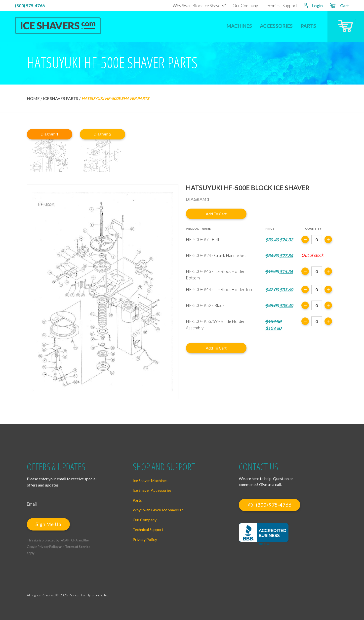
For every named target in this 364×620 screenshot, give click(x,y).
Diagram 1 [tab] (49, 134)
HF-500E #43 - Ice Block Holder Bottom (215, 275)
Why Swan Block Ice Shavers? (199, 6)
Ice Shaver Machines (150, 480)
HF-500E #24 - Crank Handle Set (216, 255)
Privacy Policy (48, 547)
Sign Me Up (48, 524)
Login (313, 6)
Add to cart (216, 214)
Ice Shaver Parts (61, 98)
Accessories (276, 26)
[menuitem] (239, 23)
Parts (308, 26)
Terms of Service (78, 547)
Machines (239, 26)
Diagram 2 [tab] (102, 134)
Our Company (245, 6)
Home (33, 98)
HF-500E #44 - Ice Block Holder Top (219, 289)
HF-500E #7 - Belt (203, 240)
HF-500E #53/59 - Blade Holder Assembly (215, 325)
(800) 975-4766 (30, 6)
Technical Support (281, 6)
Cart (339, 6)
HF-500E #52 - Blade (205, 305)
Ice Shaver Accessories (152, 490)
